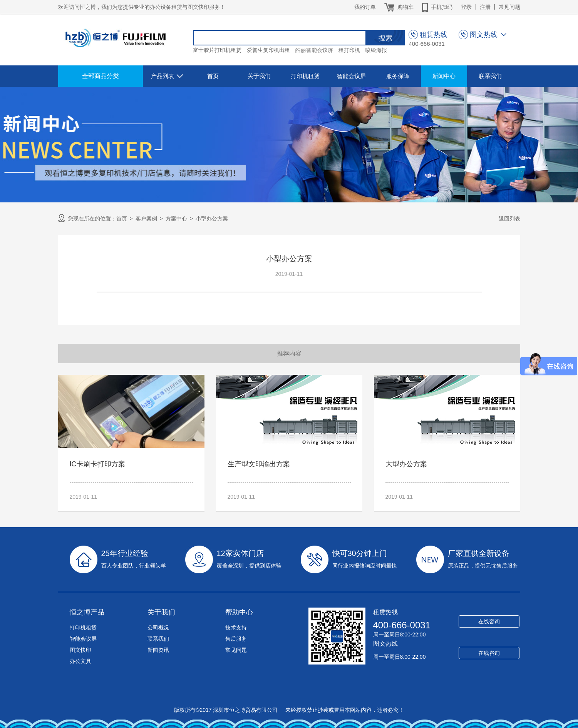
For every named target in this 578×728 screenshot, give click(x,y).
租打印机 (349, 50)
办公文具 (80, 661)
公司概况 (158, 628)
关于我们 (259, 76)
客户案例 (146, 219)
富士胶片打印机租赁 (217, 50)
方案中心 (176, 219)
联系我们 (490, 76)
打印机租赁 (305, 76)
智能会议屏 (351, 76)
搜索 (385, 38)
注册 (485, 7)
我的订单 (365, 7)
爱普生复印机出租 (268, 50)
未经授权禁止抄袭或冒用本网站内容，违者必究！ (344, 710)
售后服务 (236, 639)
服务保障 (398, 76)
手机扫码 (437, 7)
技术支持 (236, 628)
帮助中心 (239, 612)
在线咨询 (489, 621)
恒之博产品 (87, 612)
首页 (213, 76)
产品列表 (168, 76)
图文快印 (80, 650)
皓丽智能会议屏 (314, 50)
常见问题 (509, 7)
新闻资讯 (158, 650)
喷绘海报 (376, 50)
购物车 (399, 7)
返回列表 (509, 219)
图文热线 (385, 644)
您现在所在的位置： (87, 218)
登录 (466, 7)
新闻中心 (444, 76)
